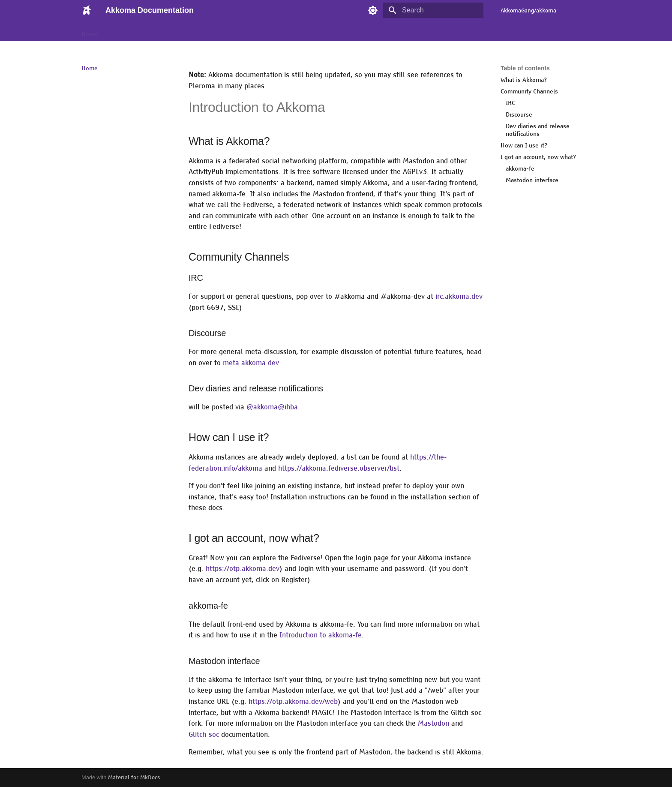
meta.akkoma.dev (251, 363)
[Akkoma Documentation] (87, 10)
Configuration (229, 31)
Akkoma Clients (129, 31)
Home (90, 31)
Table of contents (525, 68)
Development (276, 31)
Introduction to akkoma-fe (321, 635)
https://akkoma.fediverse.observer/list (339, 468)
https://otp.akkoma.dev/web (293, 701)
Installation (320, 31)
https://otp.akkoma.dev (243, 569)
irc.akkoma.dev (459, 296)
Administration (180, 31)
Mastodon (433, 723)
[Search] (433, 10)
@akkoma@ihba (272, 407)
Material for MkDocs (134, 777)
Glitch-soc (204, 734)
